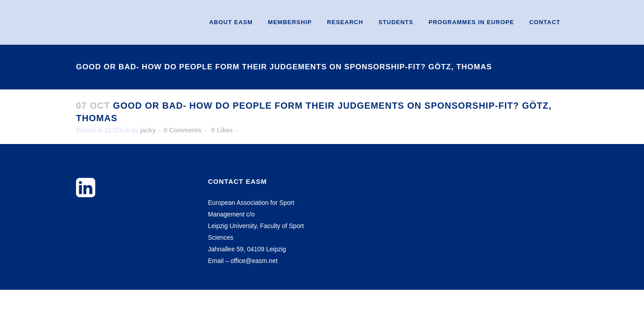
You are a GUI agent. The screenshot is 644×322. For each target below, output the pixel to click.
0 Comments (182, 130)
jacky (148, 130)
